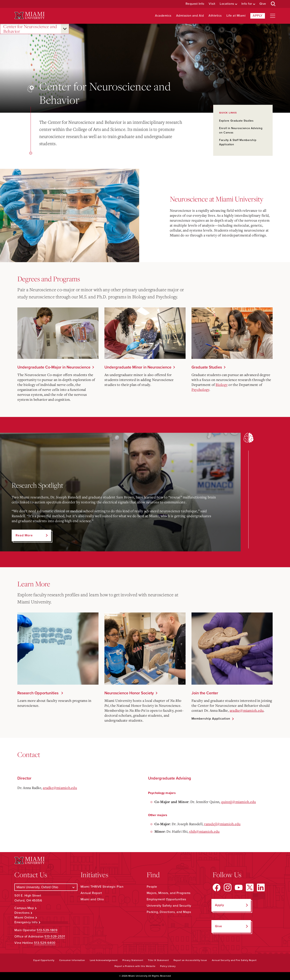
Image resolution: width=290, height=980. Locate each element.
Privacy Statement (133, 960)
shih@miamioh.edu (204, 831)
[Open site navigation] (273, 16)
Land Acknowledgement (104, 960)
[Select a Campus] (46, 887)
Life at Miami (236, 16)
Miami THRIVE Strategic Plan (102, 887)
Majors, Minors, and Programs (169, 893)
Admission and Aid (190, 16)
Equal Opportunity (44, 960)
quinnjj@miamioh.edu (239, 802)
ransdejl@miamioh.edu (222, 824)
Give (263, 4)
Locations (227, 4)
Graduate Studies (207, 367)
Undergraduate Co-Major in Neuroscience (54, 367)
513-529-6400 (45, 943)
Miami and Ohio (92, 899)
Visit (212, 4)
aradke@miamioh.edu (247, 710)
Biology (222, 385)
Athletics (215, 16)
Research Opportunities (38, 693)
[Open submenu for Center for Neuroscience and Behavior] (65, 29)
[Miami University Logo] (29, 16)
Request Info (195, 4)
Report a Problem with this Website (135, 966)
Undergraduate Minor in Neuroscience (138, 367)
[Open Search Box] (273, 4)
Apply (258, 16)
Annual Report (91, 893)
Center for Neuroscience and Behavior (30, 29)
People (152, 887)
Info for (247, 4)
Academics (163, 16)
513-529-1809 (47, 930)
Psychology (200, 389)
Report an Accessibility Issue (190, 960)
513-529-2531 (55, 937)
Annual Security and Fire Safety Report (234, 960)
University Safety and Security (169, 906)
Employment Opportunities (166, 899)
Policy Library (168, 966)
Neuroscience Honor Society (129, 693)
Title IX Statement (158, 960)
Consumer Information (72, 960)
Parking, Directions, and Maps (169, 912)
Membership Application (211, 719)
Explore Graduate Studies (236, 121)
